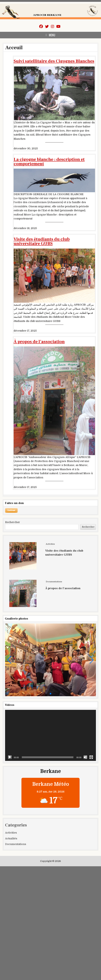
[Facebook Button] (41, 27)
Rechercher (13, 522)
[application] (50, 735)
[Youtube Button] (58, 27)
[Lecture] (10, 757)
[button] (9, 660)
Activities (50, 565)
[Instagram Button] (52, 27)
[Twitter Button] (47, 27)
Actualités (11, 838)
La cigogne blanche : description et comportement (49, 162)
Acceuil (14, 48)
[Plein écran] (91, 757)
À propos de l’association (39, 342)
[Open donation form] (11, 510)
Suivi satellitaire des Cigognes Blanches (54, 61)
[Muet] (85, 757)
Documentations (54, 603)
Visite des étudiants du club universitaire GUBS (42, 241)
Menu (52, 35)
